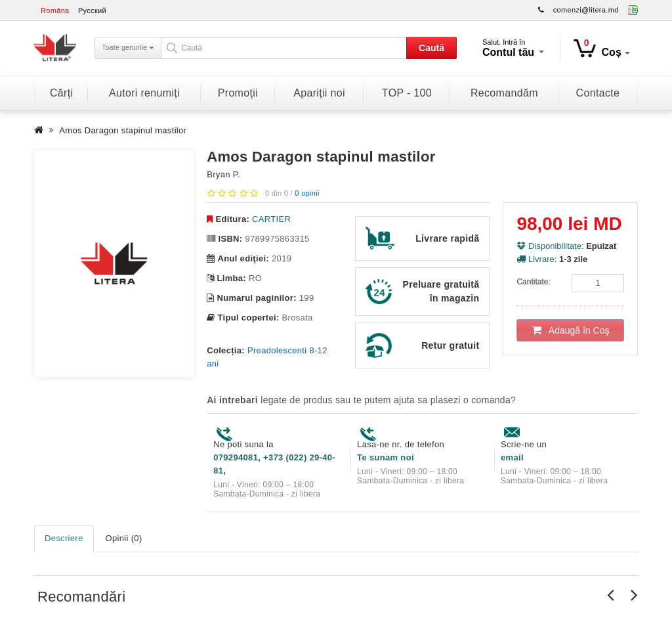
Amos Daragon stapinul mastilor (123, 130)
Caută (431, 48)
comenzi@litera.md (586, 10)
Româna (55, 11)
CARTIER (271, 219)
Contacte (598, 93)
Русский (92, 11)
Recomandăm (504, 93)
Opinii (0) (124, 538)
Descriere (64, 538)
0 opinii (307, 193)
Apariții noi (319, 93)
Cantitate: (533, 282)
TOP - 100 (407, 93)
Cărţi (61, 93)
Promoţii (238, 93)
